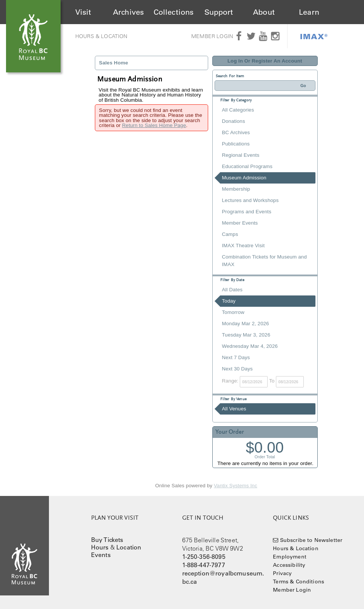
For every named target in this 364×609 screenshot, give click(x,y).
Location (129, 547)
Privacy (282, 573)
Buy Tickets (107, 540)
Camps (230, 234)
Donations (234, 121)
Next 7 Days (236, 357)
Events (101, 555)
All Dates (232, 290)
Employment (290, 557)
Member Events (240, 223)
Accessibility (289, 565)
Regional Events (241, 155)
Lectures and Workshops (251, 200)
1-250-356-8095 (204, 557)
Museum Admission (244, 178)
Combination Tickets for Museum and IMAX (264, 261)
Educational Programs (247, 166)
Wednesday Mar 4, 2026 (250, 346)
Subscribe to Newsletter (311, 540)
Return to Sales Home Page (154, 125)
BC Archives (236, 132)
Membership (236, 189)
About (264, 12)
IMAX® (314, 36)
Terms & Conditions (299, 581)
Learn (309, 12)
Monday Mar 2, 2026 (246, 324)
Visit (83, 12)
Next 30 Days (238, 369)
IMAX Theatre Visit (244, 246)
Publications (236, 144)
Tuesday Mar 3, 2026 (246, 335)
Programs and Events (247, 212)
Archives (128, 12)
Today (229, 301)
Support (219, 12)
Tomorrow (233, 312)
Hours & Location (101, 36)
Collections (174, 12)
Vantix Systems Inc (235, 486)
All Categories (238, 110)
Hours (100, 547)
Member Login (212, 36)
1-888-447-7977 (204, 565)
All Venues (234, 409)
